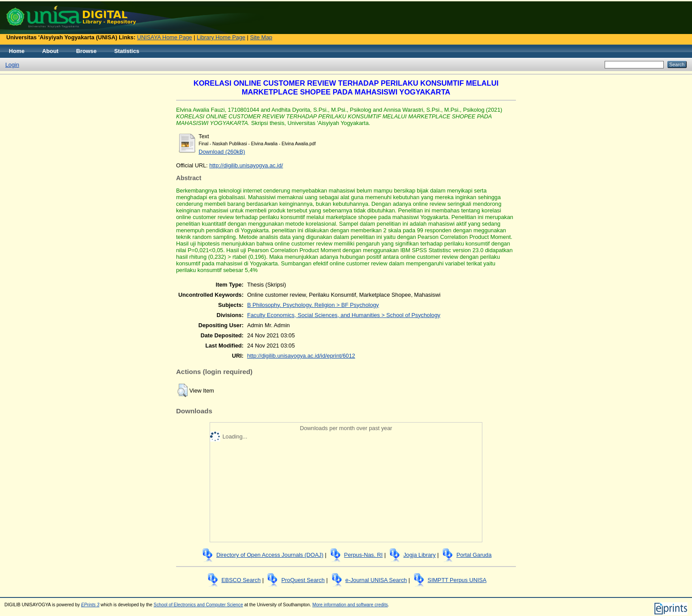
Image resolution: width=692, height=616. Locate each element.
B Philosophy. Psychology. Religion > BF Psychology (313, 305)
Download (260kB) (222, 152)
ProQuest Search (303, 580)
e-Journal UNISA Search (376, 580)
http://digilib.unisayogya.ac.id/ (246, 165)
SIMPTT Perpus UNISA (457, 580)
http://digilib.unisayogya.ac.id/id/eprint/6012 (301, 356)
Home (17, 51)
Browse (86, 51)
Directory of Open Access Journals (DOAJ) (270, 555)
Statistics (127, 51)
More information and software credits (350, 605)
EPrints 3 (90, 605)
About (51, 51)
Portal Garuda (474, 555)
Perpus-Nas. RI (363, 555)
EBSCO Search (241, 580)
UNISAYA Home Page (165, 37)
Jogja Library (419, 555)
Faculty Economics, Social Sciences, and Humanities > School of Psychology (344, 315)
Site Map (261, 37)
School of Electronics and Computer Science (198, 605)
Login (12, 65)
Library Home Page (221, 37)
